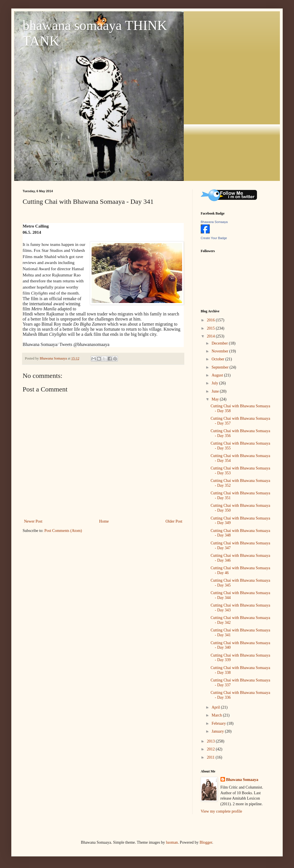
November (220, 351)
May (216, 399)
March (217, 715)
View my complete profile (221, 811)
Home (104, 521)
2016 (211, 320)
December (220, 343)
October (218, 359)
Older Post (174, 521)
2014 (211, 336)
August (218, 375)
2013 (211, 741)
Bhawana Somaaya (214, 222)
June (216, 391)
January (218, 731)
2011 (211, 757)
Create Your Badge (214, 238)
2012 (211, 749)
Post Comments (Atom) (63, 531)
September (220, 367)
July (215, 383)
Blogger (206, 842)
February (219, 723)
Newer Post (33, 521)
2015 (211, 328)
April (216, 707)
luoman (172, 842)
